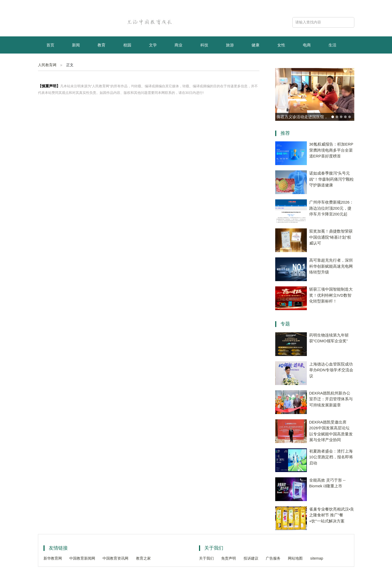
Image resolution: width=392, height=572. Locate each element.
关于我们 (206, 558)
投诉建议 (251, 558)
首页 (50, 45)
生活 (332, 45)
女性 (281, 45)
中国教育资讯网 (115, 558)
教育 (101, 45)
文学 (153, 45)
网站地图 (295, 558)
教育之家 (143, 558)
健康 (255, 45)
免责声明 (229, 558)
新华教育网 (53, 558)
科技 (204, 45)
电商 (307, 45)
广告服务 (273, 558)
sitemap (317, 558)
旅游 (230, 45)
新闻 (76, 45)
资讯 (76, 63)
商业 (178, 45)
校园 (127, 45)
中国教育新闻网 (82, 558)
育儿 (50, 63)
